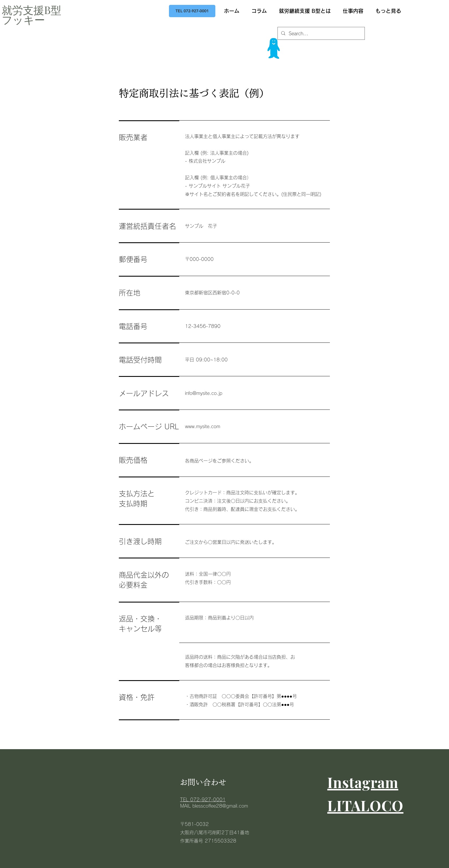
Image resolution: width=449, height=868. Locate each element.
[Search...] (321, 34)
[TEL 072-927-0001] (192, 11)
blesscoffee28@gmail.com (220, 806)
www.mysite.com (203, 426)
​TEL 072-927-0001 (203, 800)
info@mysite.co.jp (204, 393)
